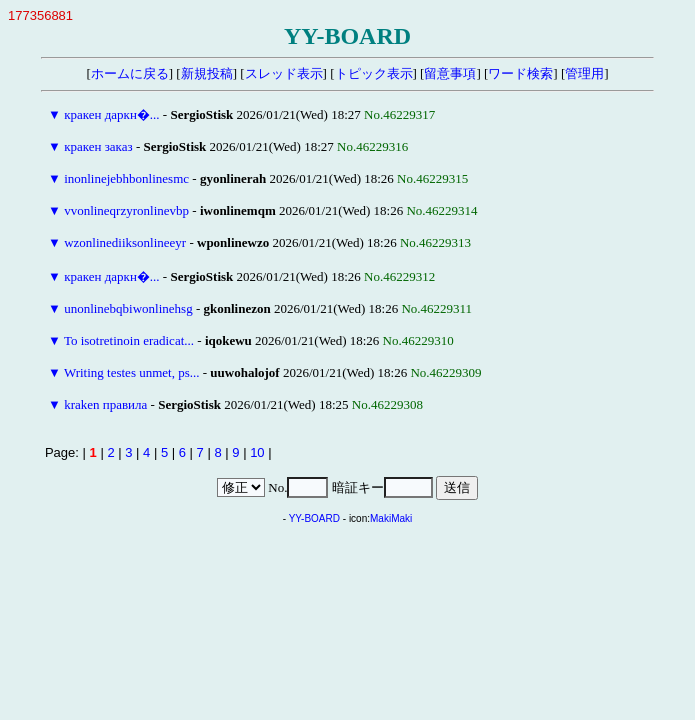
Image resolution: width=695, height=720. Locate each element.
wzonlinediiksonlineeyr (125, 242)
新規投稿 (207, 73)
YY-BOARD (314, 518)
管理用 (584, 73)
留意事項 (450, 73)
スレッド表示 (284, 73)
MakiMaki (391, 518)
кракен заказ (98, 146)
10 (257, 452)
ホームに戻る (130, 73)
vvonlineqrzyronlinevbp (126, 210)
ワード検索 (520, 73)
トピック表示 (374, 73)
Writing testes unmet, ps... (132, 372)
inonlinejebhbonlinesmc (126, 178)
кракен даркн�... (111, 114)
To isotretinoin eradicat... (129, 340)
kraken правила (105, 404)
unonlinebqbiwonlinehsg (128, 308)
